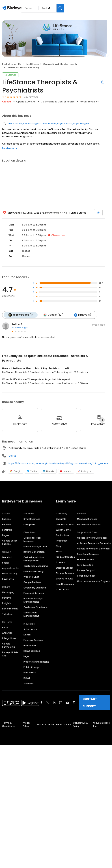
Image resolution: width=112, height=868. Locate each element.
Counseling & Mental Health (60, 64)
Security (41, 724)
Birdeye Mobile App (10, 654)
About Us (61, 519)
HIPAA (59, 724)
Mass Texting (10, 573)
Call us (12, 456)
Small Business (32, 519)
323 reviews (31, 97)
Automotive (30, 629)
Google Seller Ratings (9, 542)
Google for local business (32, 539)
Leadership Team (66, 524)
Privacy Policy (26, 724)
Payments (8, 579)
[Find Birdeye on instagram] (61, 702)
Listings (6, 519)
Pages (6, 535)
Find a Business (86, 559)
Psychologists (81, 123)
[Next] (102, 420)
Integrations (9, 638)
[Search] (60, 8)
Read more (10, 148)
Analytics (7, 633)
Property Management (36, 662)
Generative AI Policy (81, 724)
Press (59, 551)
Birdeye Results (65, 578)
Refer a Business (86, 576)
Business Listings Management (33, 600)
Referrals (7, 530)
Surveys (7, 598)
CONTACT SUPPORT (90, 702)
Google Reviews (32, 582)
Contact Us (62, 589)
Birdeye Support (86, 570)
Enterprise (29, 524)
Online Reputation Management (34, 559)
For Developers (85, 565)
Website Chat (31, 577)
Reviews (7, 524)
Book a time (63, 535)
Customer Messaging (36, 566)
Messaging (8, 592)
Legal (26, 656)
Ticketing (7, 614)
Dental (27, 634)
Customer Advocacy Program (94, 581)
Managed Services (87, 519)
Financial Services (33, 640)
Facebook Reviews (34, 593)
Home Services (32, 651)
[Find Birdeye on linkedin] (54, 702)
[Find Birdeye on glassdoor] (74, 702)
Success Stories (65, 568)
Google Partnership (9, 645)
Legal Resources (65, 584)
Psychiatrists (64, 123)
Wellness (29, 683)
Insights (7, 603)
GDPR (51, 724)
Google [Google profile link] (16, 471)
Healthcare (32, 64)
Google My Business (35, 587)
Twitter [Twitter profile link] (32, 471)
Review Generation (34, 552)
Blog (58, 546)
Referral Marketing (34, 571)
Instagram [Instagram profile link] (85, 471)
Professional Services (89, 524)
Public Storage (31, 667)
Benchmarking (10, 608)
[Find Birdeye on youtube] (68, 702)
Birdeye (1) (82, 315)
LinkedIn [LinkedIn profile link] (49, 471)
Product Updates (65, 557)
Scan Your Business (88, 554)
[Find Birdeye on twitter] (48, 702)
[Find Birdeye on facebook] (41, 702)
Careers (60, 562)
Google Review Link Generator (94, 548)
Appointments (10, 568)
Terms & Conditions (8, 724)
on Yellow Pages (20, 328)
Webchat (7, 557)
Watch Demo (63, 530)
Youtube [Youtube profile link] (66, 471)
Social (5, 563)
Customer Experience (35, 607)
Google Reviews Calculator (92, 538)
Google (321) (53, 315)
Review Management (35, 546)
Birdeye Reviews (65, 573)
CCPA (68, 724)
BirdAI (5, 627)
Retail (27, 678)
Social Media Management (31, 614)
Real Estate (30, 672)
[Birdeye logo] (13, 8)
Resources (62, 541)
